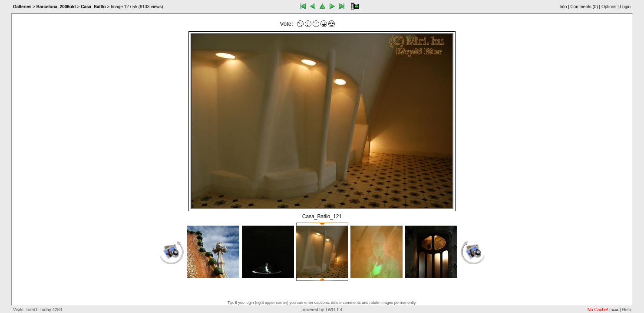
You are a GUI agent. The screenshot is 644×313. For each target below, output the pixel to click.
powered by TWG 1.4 (322, 310)
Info (563, 7)
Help (626, 310)
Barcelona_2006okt (56, 7)
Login (625, 7)
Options (609, 7)
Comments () (584, 7)
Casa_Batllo (93, 7)
